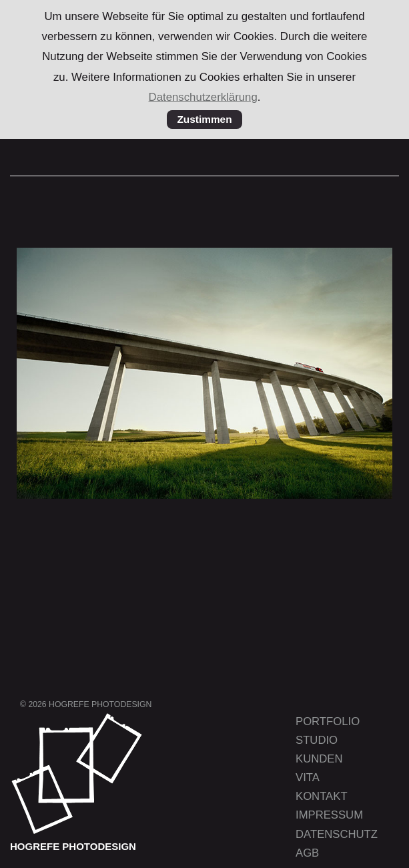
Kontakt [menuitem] (322, 796)
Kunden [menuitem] (319, 759)
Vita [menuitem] (308, 778)
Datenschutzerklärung (203, 97)
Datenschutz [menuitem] (337, 834)
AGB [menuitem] (307, 853)
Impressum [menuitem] (329, 815)
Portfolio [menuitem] (328, 721)
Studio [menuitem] (317, 740)
